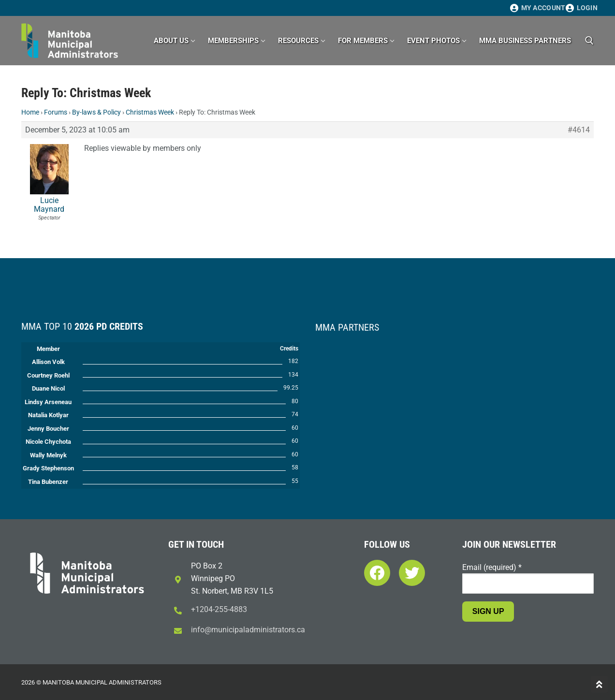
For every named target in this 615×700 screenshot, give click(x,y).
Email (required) (492, 567)
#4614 (579, 130)
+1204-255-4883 (219, 609)
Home (30, 112)
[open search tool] (589, 41)
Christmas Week (150, 112)
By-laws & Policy (96, 112)
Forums (56, 112)
